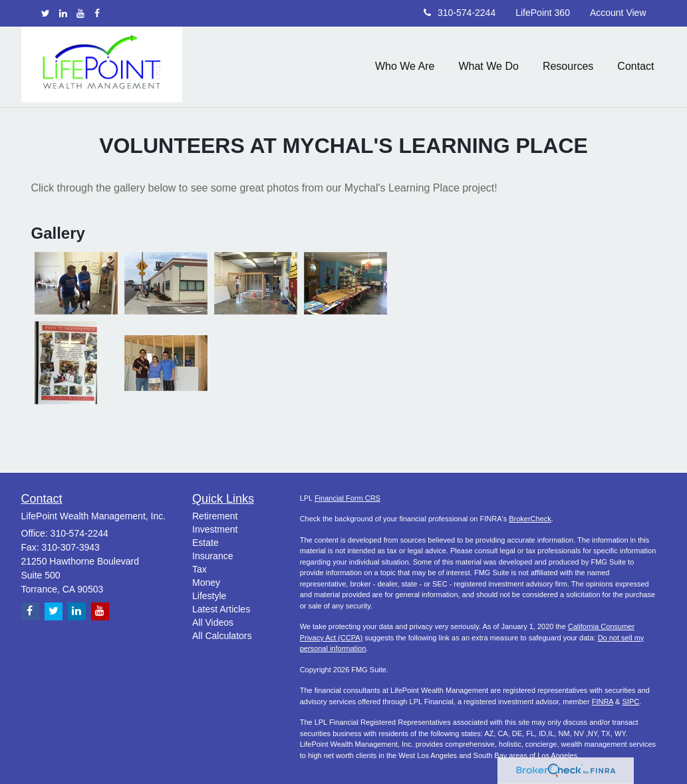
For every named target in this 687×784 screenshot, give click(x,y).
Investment (215, 529)
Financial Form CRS (347, 498)
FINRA (603, 702)
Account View (618, 13)
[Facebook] (97, 13)
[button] (405, 66)
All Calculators (222, 636)
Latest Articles (221, 609)
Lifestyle (209, 596)
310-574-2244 (460, 13)
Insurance (212, 556)
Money (206, 583)
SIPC (631, 702)
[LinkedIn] (63, 13)
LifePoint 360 (543, 13)
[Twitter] (46, 13)
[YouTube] (80, 13)
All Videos (213, 622)
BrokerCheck (530, 519)
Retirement (215, 516)
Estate (206, 543)
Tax (200, 569)
